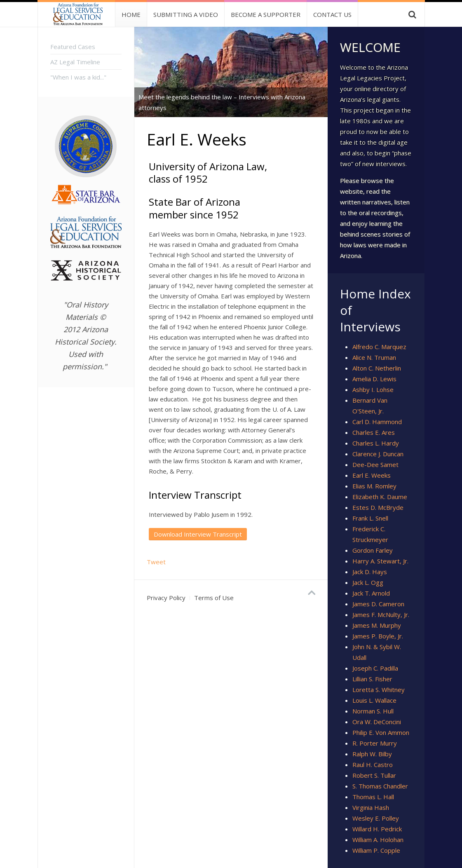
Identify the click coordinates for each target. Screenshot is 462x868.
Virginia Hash (371, 807)
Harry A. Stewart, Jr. (380, 561)
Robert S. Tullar (374, 775)
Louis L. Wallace (374, 700)
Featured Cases (73, 47)
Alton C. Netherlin (377, 368)
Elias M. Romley (374, 486)
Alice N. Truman (374, 357)
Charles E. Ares (374, 432)
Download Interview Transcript (198, 534)
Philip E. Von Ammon (381, 732)
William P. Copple (376, 850)
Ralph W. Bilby (372, 754)
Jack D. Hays (370, 572)
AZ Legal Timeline (75, 62)
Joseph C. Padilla (375, 668)
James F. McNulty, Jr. (381, 615)
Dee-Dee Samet (375, 464)
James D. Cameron (378, 604)
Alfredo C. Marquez (379, 347)
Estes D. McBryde (378, 507)
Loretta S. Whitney (379, 690)
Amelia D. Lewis (374, 379)
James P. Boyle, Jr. (378, 636)
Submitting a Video (186, 14)
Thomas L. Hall (373, 797)
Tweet (156, 562)
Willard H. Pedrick (377, 829)
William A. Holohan (378, 840)
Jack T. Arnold (371, 593)
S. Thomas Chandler (380, 786)
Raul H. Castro (373, 765)
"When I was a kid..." (78, 77)
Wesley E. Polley (376, 818)
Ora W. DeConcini (377, 722)
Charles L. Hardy (376, 443)
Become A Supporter (266, 14)
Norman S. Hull (373, 711)
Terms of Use (214, 598)
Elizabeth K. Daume (380, 497)
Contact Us (332, 14)
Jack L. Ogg (368, 582)
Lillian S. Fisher (372, 679)
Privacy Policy (166, 598)
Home (131, 14)
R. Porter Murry (375, 743)
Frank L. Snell (370, 518)
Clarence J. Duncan (378, 454)
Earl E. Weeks (372, 475)
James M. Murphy (377, 625)
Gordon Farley (373, 550)
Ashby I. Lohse (373, 389)
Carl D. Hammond (377, 422)
